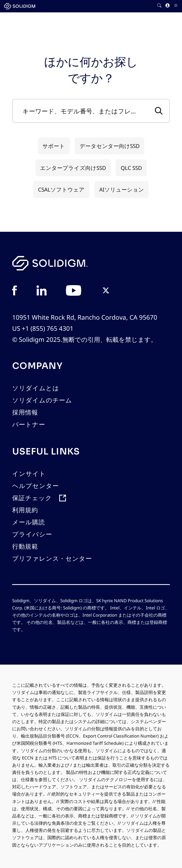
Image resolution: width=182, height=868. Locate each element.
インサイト (29, 474)
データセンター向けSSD (110, 146)
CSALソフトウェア (61, 189)
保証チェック (32, 498)
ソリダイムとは (36, 388)
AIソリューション (122, 189)
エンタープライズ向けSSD (73, 168)
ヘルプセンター (36, 486)
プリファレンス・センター (52, 559)
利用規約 (25, 510)
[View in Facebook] (15, 291)
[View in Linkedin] (42, 291)
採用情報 (25, 412)
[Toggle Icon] (176, 6)
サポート (54, 146)
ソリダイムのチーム (42, 400)
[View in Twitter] (106, 291)
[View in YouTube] (74, 291)
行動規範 (25, 546)
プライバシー (32, 534)
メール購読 (29, 522)
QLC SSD (131, 168)
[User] (168, 6)
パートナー (29, 424)
